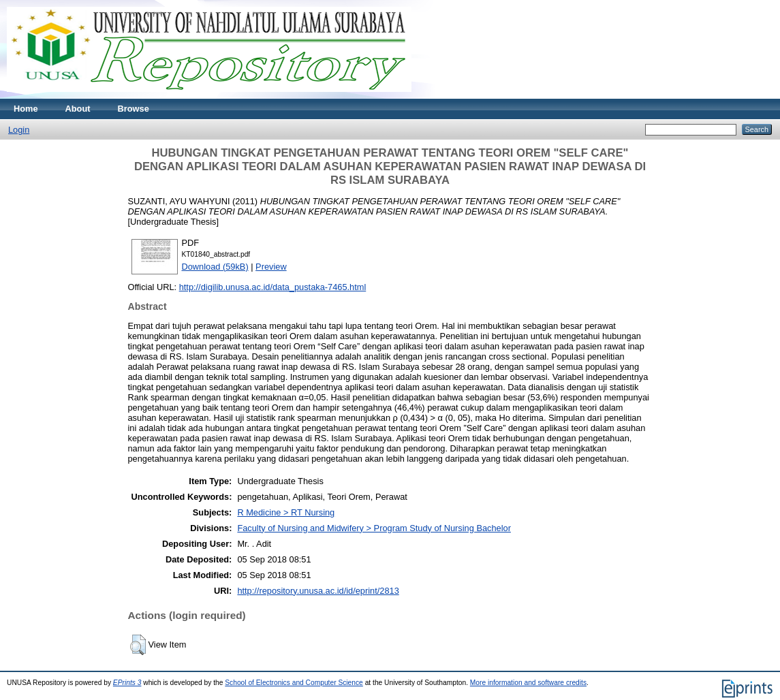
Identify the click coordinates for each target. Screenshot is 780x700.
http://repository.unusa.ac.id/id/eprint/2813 (318, 591)
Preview (271, 267)
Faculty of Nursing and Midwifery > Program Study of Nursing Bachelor (374, 528)
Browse (134, 109)
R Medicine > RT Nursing (286, 512)
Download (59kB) (215, 267)
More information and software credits (528, 683)
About (78, 109)
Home (26, 109)
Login (19, 130)
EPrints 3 (127, 683)
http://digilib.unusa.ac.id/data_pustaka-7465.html (273, 287)
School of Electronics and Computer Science (294, 683)
